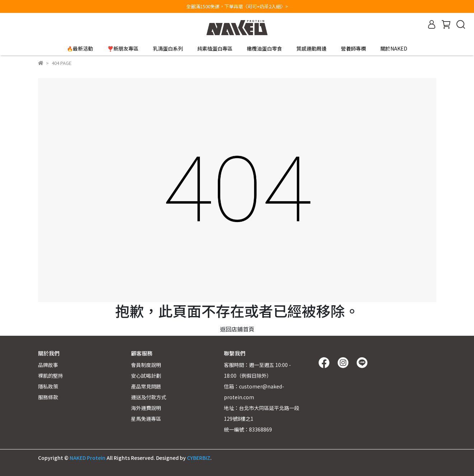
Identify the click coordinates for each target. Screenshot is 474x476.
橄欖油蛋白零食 (264, 48)
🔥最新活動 (80, 48)
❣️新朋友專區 (123, 48)
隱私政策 (48, 386)
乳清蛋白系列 (168, 48)
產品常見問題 (146, 386)
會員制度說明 (146, 365)
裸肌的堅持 (51, 376)
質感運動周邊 (311, 48)
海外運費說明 (146, 408)
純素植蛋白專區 (215, 48)
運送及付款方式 (149, 397)
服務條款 (48, 397)
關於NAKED (394, 48)
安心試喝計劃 (146, 376)
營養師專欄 (353, 48)
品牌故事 (48, 365)
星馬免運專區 (146, 419)
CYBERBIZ (199, 458)
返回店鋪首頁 (237, 329)
